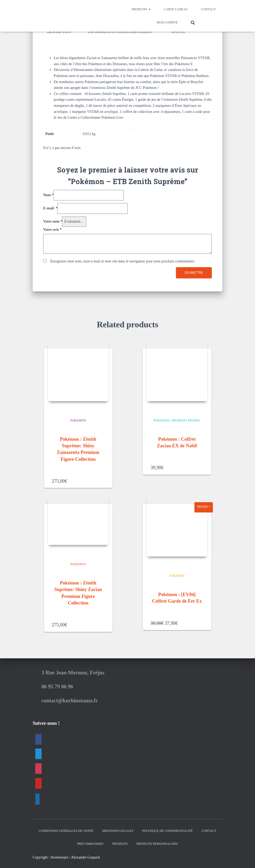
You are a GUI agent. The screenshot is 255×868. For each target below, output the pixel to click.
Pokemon (78, 419)
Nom (48, 194)
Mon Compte (167, 22)
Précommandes (90, 843)
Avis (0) (178, 32)
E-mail (50, 207)
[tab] (63, 32)
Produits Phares (186, 419)
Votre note (53, 220)
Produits (141, 9)
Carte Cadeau (176, 9)
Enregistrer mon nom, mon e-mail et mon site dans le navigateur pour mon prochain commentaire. (123, 260)
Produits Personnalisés (157, 843)
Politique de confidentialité (167, 830)
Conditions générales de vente (66, 830)
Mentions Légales (118, 830)
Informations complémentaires (120, 32)
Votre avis (52, 229)
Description (59, 32)
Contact (208, 9)
